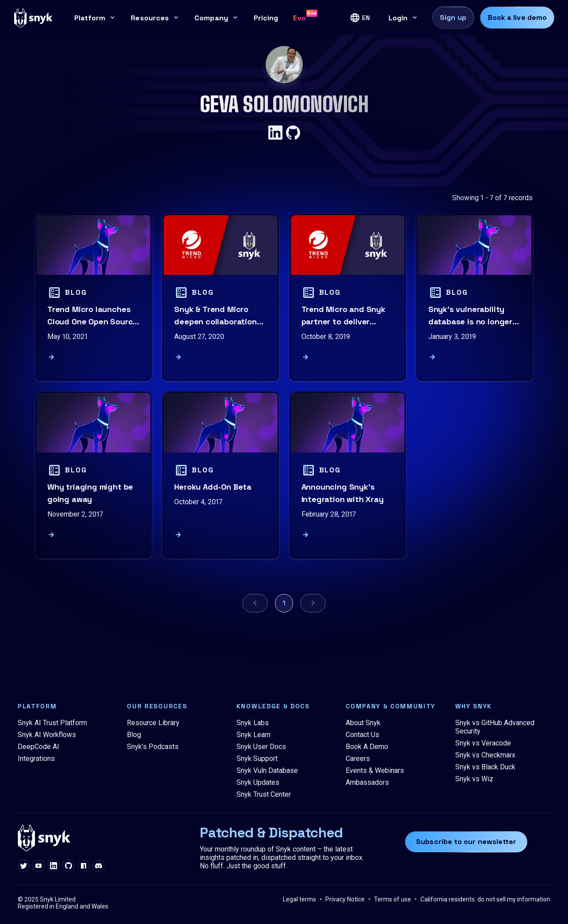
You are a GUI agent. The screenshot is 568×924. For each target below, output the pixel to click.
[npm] (84, 866)
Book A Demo (367, 747)
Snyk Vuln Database (267, 770)
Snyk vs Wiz (474, 779)
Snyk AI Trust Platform (52, 723)
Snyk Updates (258, 782)
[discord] (99, 866)
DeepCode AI (38, 747)
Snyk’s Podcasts (153, 747)
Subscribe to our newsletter (466, 842)
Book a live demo (517, 17)
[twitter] (23, 866)
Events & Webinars (375, 770)
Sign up (453, 17)
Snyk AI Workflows (47, 735)
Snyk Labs (253, 723)
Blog (134, 735)
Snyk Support (257, 759)
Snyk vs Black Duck (485, 767)
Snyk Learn (254, 735)
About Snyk (363, 723)
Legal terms (299, 899)
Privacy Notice (345, 899)
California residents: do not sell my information (485, 899)
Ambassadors (367, 782)
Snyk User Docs (261, 747)
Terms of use (393, 899)
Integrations (36, 759)
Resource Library (153, 723)
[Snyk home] (33, 17)
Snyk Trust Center (264, 794)
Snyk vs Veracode (483, 743)
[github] (69, 866)
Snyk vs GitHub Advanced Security (495, 727)
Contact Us (362, 735)
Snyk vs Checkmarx (485, 755)
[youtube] (38, 866)
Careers (358, 759)
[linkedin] (53, 866)
